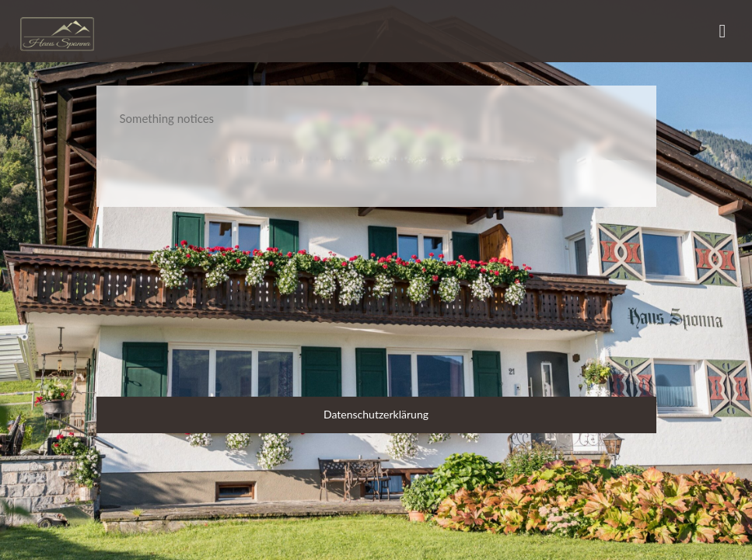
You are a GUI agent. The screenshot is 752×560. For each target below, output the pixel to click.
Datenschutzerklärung (376, 414)
